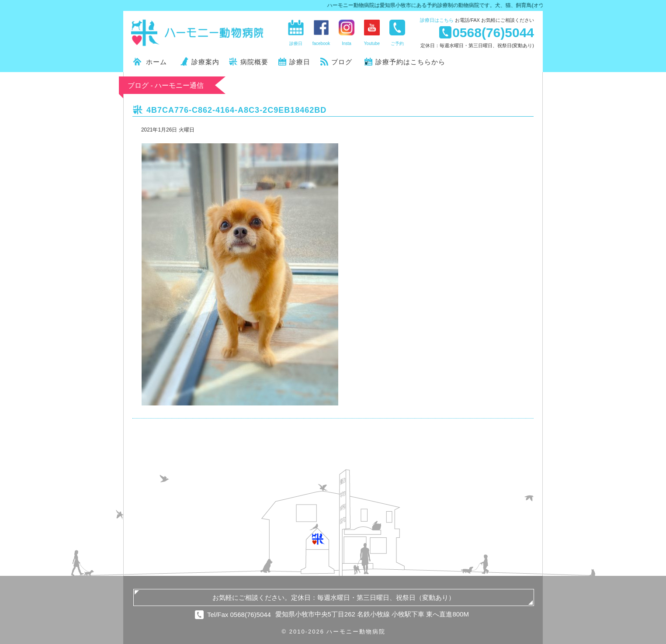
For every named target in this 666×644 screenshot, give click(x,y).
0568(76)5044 (493, 32)
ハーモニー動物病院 (198, 33)
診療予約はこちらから (410, 62)
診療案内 (205, 62)
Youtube (372, 43)
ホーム (156, 62)
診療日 (437, 20)
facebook (321, 43)
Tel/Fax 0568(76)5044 (239, 615)
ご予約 (397, 43)
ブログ (342, 62)
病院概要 (254, 62)
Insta (347, 43)
